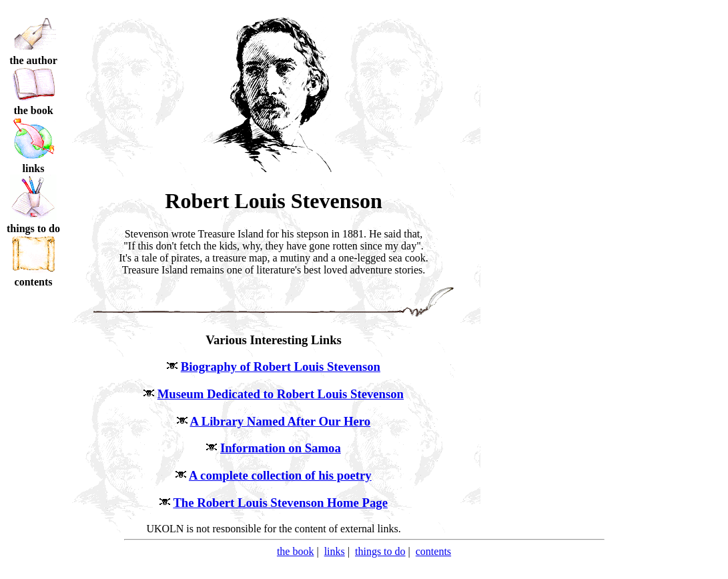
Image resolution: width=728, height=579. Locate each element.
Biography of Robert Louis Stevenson (281, 367)
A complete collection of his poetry (280, 475)
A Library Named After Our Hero (281, 421)
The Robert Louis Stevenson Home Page (280, 503)
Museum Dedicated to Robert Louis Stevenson (281, 394)
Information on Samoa (281, 448)
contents (433, 551)
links (335, 551)
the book (296, 551)
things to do (380, 551)
